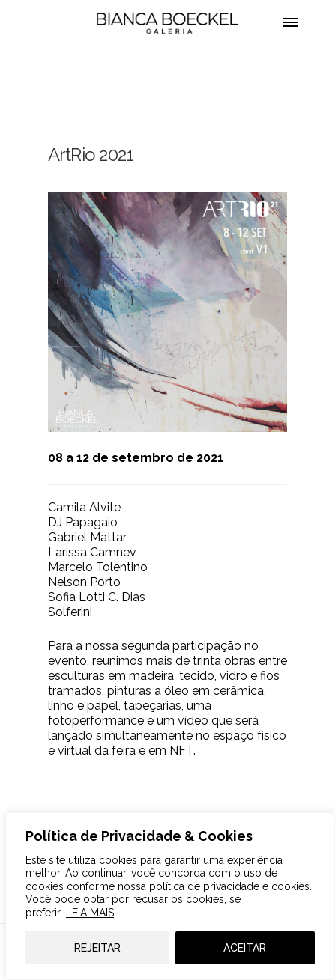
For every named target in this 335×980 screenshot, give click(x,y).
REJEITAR (97, 948)
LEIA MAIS (90, 913)
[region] (170, 896)
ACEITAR (245, 948)
